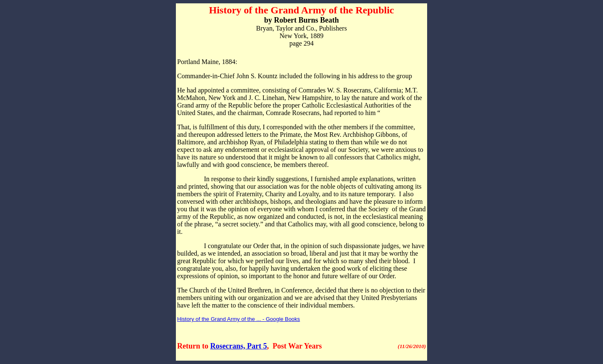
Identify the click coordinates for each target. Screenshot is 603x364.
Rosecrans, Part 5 (238, 346)
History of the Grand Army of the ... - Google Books (238, 319)
